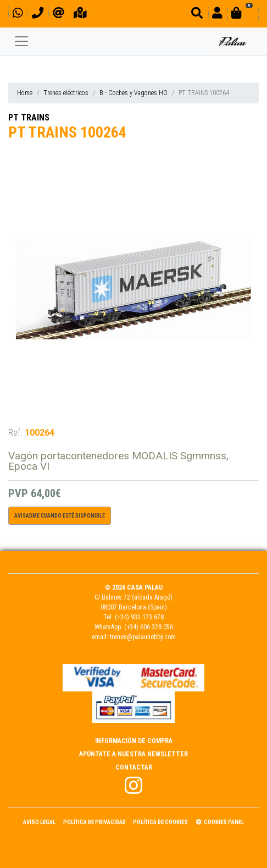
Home (25, 93)
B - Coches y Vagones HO (133, 93)
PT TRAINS (29, 117)
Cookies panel (220, 822)
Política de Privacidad (94, 822)
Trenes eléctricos (66, 93)
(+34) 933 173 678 (139, 617)
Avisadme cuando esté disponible (60, 516)
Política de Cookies (160, 822)
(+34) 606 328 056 (149, 627)
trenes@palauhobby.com (143, 637)
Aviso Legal (39, 822)
